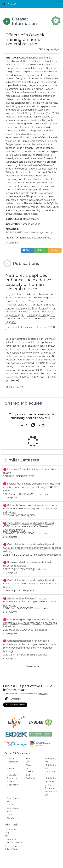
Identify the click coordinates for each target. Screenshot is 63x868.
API (6, 836)
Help (7, 833)
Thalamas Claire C (17, 305)
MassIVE (11, 768)
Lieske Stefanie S (44, 312)
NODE (10, 818)
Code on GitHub (13, 843)
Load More (33, 666)
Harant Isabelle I (42, 308)
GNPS (48, 785)
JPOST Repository (13, 773)
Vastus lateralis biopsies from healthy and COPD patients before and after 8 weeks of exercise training (32, 548)
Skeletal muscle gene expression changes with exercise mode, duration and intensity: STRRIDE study (32, 487)
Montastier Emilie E (43, 305)
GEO (9, 815)
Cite (27, 250)
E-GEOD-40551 (14, 233)
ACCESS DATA (13, 243)
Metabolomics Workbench (51, 770)
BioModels (51, 788)
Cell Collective (31, 776)
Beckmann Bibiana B (41, 315)
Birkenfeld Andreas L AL (40, 294)
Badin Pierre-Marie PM (19, 298)
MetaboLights (51, 760)
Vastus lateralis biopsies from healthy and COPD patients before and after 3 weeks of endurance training (29, 526)
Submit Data (11, 849)
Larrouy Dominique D (18, 308)
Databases (10, 829)
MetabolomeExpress (51, 780)
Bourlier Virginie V (44, 298)
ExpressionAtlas (13, 810)
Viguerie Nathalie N (42, 301)
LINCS (29, 768)
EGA (28, 758)
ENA (28, 765)
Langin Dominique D (18, 319)
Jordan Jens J (40, 319)
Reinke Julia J (15, 315)
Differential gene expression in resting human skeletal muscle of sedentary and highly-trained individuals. (31, 509)
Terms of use (11, 846)
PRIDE (10, 758)
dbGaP (11, 805)
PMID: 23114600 (14, 387)
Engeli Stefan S (15, 294)
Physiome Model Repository (13, 781)
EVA (28, 762)
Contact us (10, 839)
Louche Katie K (16, 301)
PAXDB (30, 771)
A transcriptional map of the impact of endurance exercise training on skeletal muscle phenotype (30, 602)
